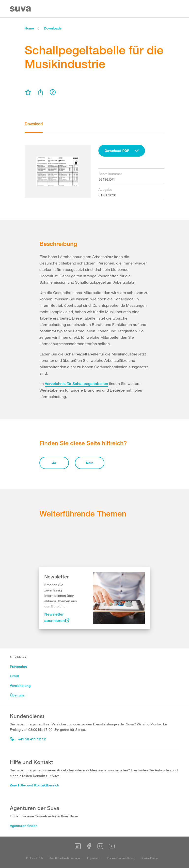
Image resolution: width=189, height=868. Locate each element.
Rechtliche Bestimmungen (65, 858)
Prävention (18, 667)
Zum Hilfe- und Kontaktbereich (34, 785)
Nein (90, 463)
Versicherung (20, 685)
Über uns (17, 695)
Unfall (14, 676)
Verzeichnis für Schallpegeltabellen (76, 384)
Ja (54, 463)
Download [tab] (34, 124)
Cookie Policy (149, 858)
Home (29, 28)
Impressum (94, 858)
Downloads (53, 28)
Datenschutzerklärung (121, 858)
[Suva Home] (21, 9)
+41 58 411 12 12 (28, 739)
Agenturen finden (24, 826)
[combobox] (122, 151)
